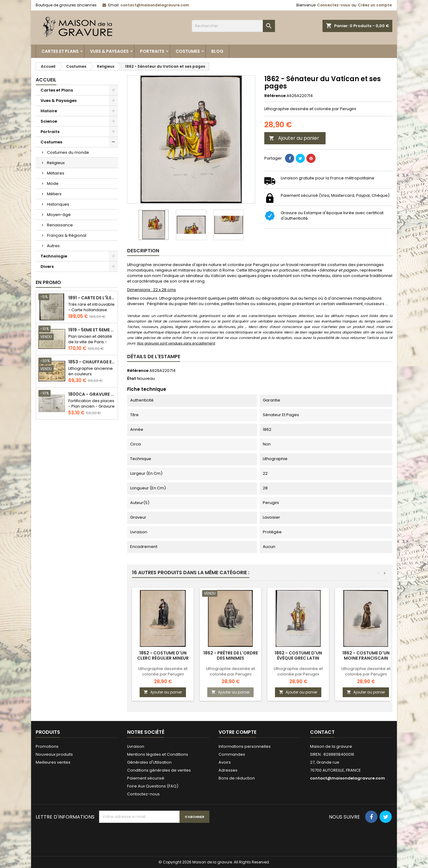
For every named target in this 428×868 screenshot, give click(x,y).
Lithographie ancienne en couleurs (91, 371)
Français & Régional (67, 235)
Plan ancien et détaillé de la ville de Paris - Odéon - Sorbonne (90, 342)
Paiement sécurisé (146, 778)
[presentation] (145, 838)
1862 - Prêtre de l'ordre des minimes (231, 656)
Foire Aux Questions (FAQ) (153, 786)
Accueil (46, 80)
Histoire (49, 111)
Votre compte (237, 732)
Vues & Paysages (109, 51)
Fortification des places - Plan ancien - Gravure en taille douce (91, 406)
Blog (217, 51)
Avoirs (225, 762)
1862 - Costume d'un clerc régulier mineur (163, 656)
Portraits (152, 51)
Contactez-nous (143, 794)
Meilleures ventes (53, 762)
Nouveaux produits (54, 754)
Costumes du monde (68, 152)
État (132, 379)
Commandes (232, 754)
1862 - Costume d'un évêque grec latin (298, 656)
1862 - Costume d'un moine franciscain (366, 656)
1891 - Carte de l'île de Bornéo (92, 298)
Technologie (54, 256)
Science (49, 121)
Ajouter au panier (294, 138)
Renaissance (60, 225)
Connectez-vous (333, 5)
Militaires (56, 173)
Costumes (188, 51)
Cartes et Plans (60, 51)
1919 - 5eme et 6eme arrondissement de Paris (92, 330)
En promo (48, 282)
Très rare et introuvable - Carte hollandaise (91, 307)
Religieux (56, 163)
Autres (53, 246)
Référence (275, 96)
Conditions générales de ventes (159, 770)
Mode (53, 184)
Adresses (228, 770)
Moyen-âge (59, 215)
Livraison (136, 746)
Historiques (58, 204)
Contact (322, 732)
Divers (47, 267)
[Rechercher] (233, 26)
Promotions (47, 746)
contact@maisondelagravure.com (155, 5)
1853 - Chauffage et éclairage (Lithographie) (92, 362)
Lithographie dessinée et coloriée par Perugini (163, 671)
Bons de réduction (237, 778)
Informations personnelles (245, 746)
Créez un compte (375, 5)
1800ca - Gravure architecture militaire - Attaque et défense (92, 394)
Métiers (54, 194)
